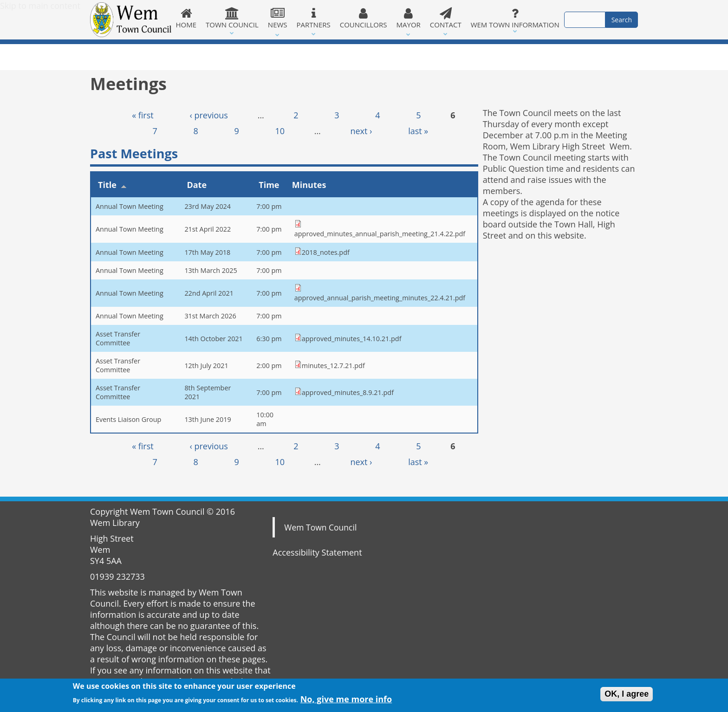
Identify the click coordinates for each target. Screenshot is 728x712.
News (278, 18)
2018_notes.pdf (326, 252)
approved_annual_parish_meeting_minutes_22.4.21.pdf (380, 298)
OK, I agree (627, 694)
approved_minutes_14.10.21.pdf (352, 339)
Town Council (232, 18)
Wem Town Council (320, 527)
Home (186, 18)
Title (112, 185)
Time (269, 185)
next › (361, 131)
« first (143, 115)
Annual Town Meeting (130, 206)
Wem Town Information (515, 18)
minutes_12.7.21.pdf (333, 366)
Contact (446, 18)
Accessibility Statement (317, 552)
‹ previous (209, 115)
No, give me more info (346, 700)
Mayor (409, 18)
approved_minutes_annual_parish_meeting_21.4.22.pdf (380, 234)
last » (418, 131)
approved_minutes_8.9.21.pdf (348, 392)
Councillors (364, 18)
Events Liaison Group (128, 419)
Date (197, 185)
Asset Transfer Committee (118, 338)
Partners (314, 18)
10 (280, 131)
